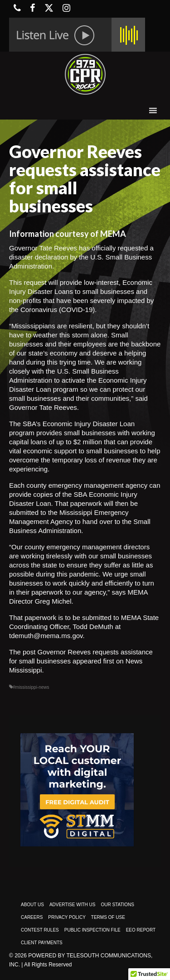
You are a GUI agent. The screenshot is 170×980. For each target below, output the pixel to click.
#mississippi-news (31, 687)
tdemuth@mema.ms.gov (46, 636)
